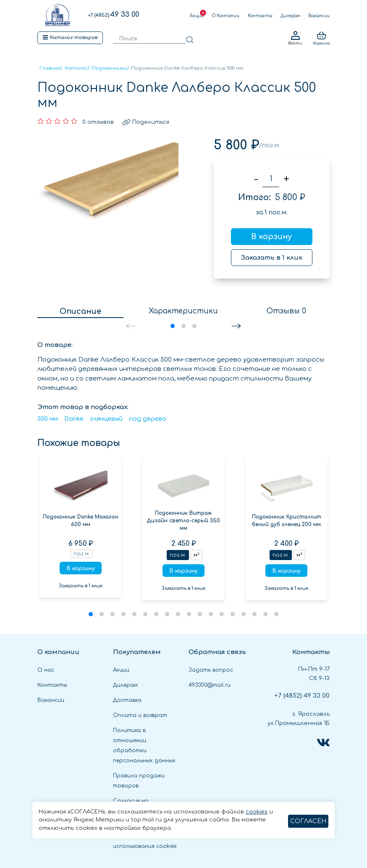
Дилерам (290, 16)
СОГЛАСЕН (308, 821)
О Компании (226, 16)
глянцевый (106, 419)
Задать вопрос (211, 670)
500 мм (48, 419)
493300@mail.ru (210, 685)
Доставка (127, 700)
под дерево (148, 419)
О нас (46, 670)
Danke (74, 419)
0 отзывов (98, 122)
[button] (236, 326)
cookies (257, 812)
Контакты (260, 16)
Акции (197, 16)
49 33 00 (113, 15)
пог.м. (178, 555)
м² (197, 555)
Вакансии (319, 16)
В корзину (271, 237)
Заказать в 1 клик (272, 258)
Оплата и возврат (140, 715)
